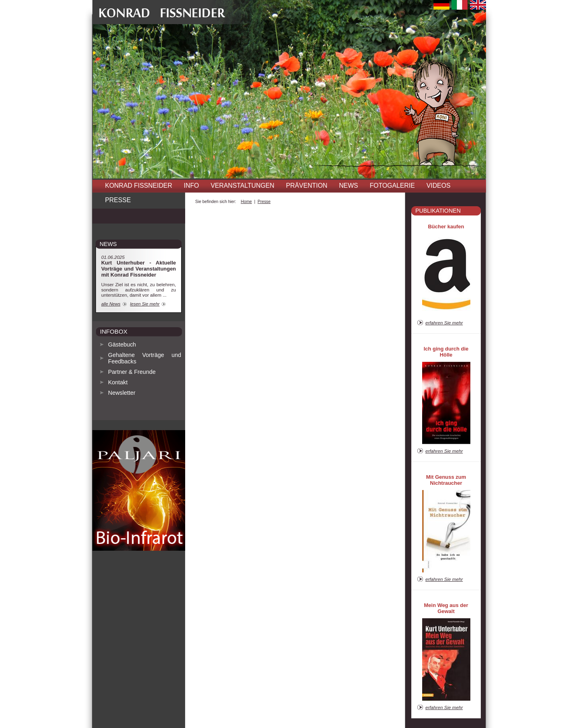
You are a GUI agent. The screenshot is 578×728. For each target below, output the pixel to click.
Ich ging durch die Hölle (446, 352)
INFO (192, 186)
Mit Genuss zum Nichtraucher (446, 480)
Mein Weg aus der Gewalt (446, 608)
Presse (118, 200)
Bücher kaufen (446, 227)
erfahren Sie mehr (444, 323)
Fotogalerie (392, 186)
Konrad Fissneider (139, 186)
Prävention (307, 186)
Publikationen (438, 211)
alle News (111, 304)
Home (246, 202)
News (349, 186)
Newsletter (122, 393)
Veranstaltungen (242, 186)
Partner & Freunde (132, 372)
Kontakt (118, 382)
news (108, 244)
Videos (439, 186)
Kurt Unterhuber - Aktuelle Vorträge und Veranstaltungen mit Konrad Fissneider (139, 269)
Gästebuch (122, 345)
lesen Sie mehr (145, 304)
